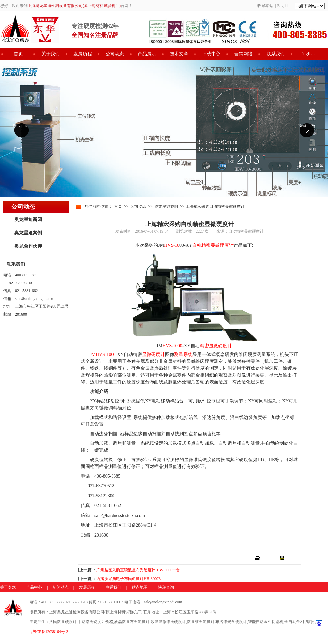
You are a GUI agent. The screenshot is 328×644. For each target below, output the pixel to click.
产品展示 (147, 54)
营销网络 (243, 54)
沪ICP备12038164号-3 (50, 632)
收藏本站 (265, 6)
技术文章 (179, 54)
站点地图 (140, 587)
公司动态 (115, 54)
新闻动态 (61, 587)
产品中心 (34, 587)
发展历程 (83, 54)
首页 (18, 54)
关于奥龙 (8, 587)
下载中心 (211, 54)
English (283, 6)
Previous (20, 126)
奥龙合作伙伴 (28, 246)
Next (302, 126)
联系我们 (276, 54)
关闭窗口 (293, 558)
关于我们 (51, 54)
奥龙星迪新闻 (28, 219)
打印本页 (269, 558)
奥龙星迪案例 (28, 233)
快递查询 (166, 587)
